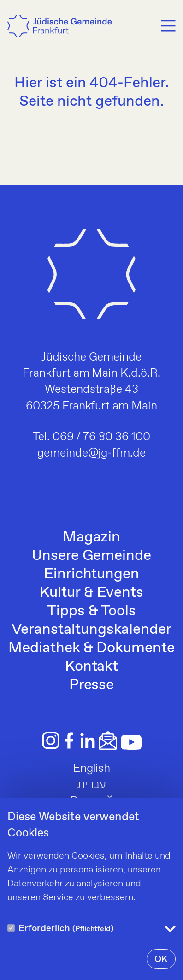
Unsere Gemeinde (91, 556)
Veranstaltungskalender (91, 630)
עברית (92, 785)
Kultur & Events (91, 593)
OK (161, 959)
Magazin (92, 537)
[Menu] (168, 26)
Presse (92, 685)
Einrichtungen (91, 574)
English (92, 769)
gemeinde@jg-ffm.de (92, 453)
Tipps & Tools (91, 611)
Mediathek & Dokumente (91, 648)
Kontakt (92, 667)
